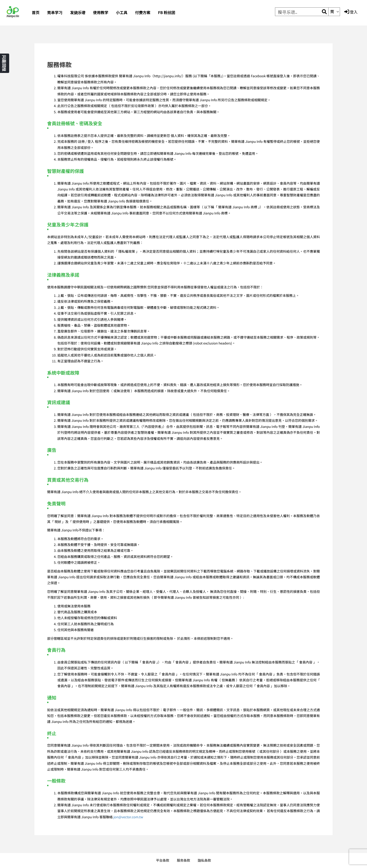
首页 (36, 13)
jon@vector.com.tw (128, 817)
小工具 (122, 13)
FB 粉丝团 (167, 13)
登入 (351, 12)
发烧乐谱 (78, 13)
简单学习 (55, 13)
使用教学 (101, 13)
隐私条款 (204, 860)
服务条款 (183, 860)
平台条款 (163, 860)
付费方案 (143, 13)
